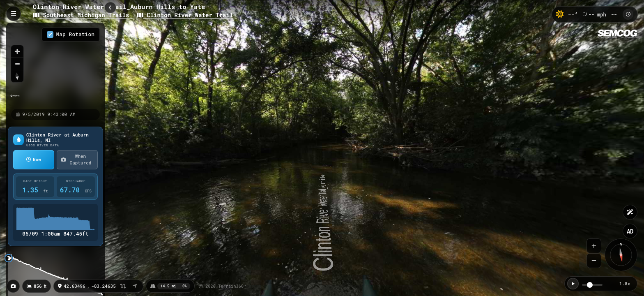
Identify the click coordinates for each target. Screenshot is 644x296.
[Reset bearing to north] (17, 76)
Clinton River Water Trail (185, 15)
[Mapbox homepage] (15, 99)
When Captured (76, 160)
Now (34, 159)
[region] (55, 65)
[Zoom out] (17, 64)
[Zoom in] (17, 51)
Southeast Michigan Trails (83, 15)
